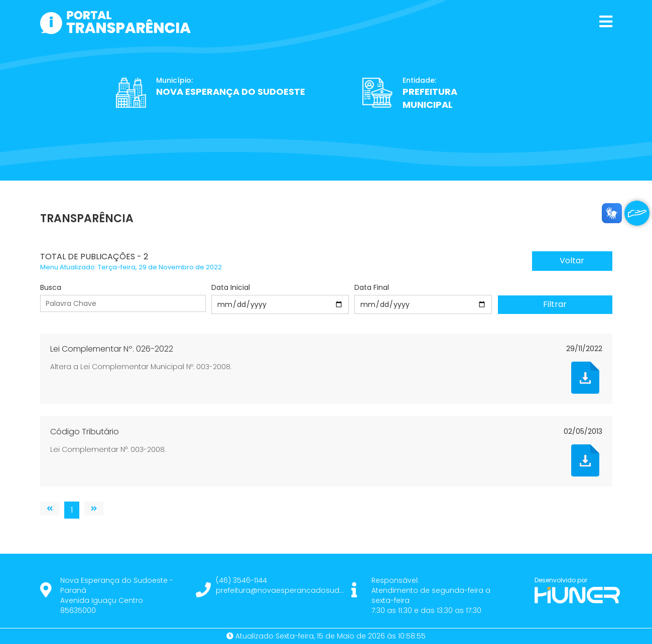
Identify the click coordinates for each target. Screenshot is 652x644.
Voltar (572, 261)
